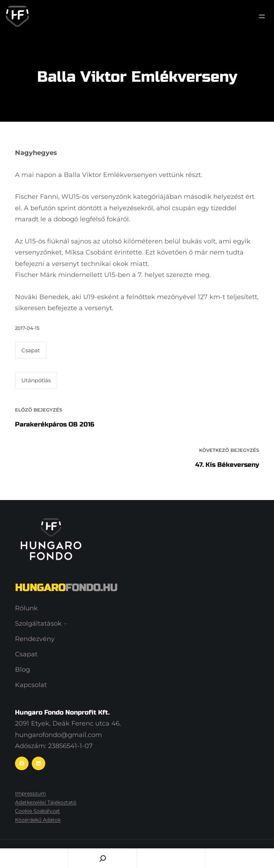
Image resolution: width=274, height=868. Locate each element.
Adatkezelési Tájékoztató (46, 802)
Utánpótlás (36, 380)
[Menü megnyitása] (262, 16)
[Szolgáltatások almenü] (65, 624)
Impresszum (31, 793)
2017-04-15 (27, 328)
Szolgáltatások (38, 624)
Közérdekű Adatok (38, 820)
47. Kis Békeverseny (227, 465)
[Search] (103, 858)
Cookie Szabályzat (37, 811)
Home (34, 858)
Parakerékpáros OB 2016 (55, 424)
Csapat (31, 350)
